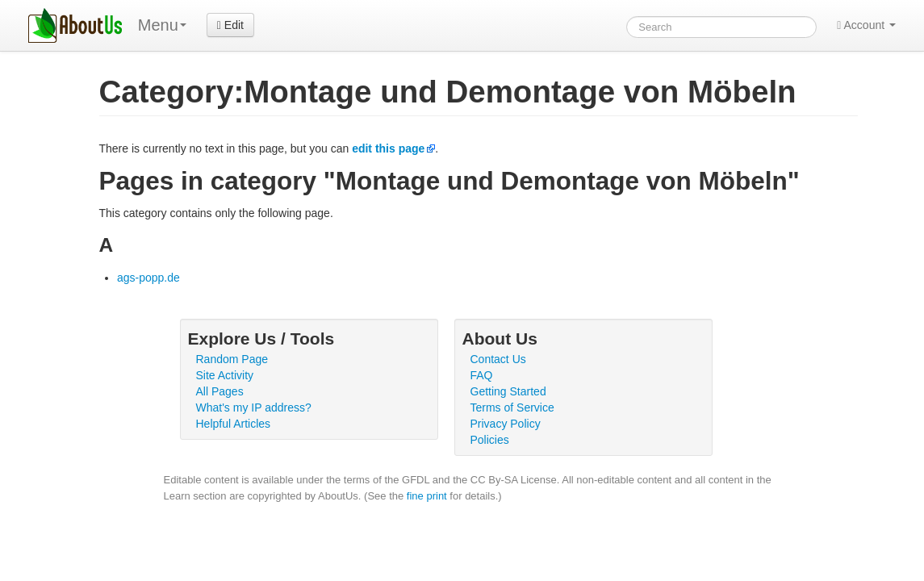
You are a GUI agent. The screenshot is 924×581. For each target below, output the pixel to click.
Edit (230, 25)
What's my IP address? (254, 408)
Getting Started (508, 391)
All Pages (220, 391)
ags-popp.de (148, 278)
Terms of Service (512, 408)
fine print (427, 496)
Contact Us (498, 359)
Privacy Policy (506, 424)
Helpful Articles (234, 424)
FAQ (482, 375)
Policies (490, 440)
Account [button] (866, 25)
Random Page (232, 359)
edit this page (388, 148)
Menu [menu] (162, 25)
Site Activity (225, 375)
